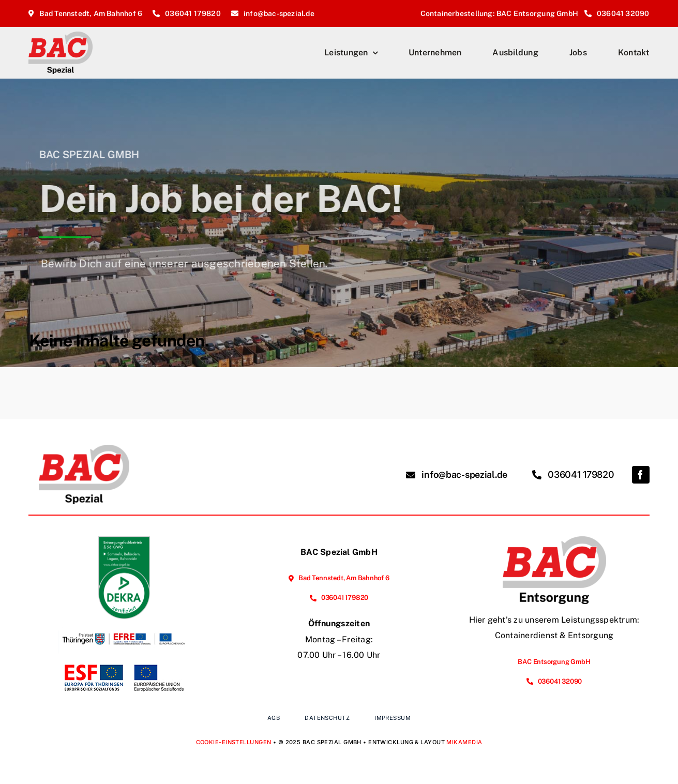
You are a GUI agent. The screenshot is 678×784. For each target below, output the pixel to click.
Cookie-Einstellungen (234, 742)
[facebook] (641, 475)
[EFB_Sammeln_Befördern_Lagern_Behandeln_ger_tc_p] (124, 540)
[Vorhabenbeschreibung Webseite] (124, 662)
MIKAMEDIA (464, 742)
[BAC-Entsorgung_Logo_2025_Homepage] (554, 540)
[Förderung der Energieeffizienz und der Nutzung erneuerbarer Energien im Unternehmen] (124, 623)
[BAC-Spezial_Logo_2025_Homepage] (61, 35)
